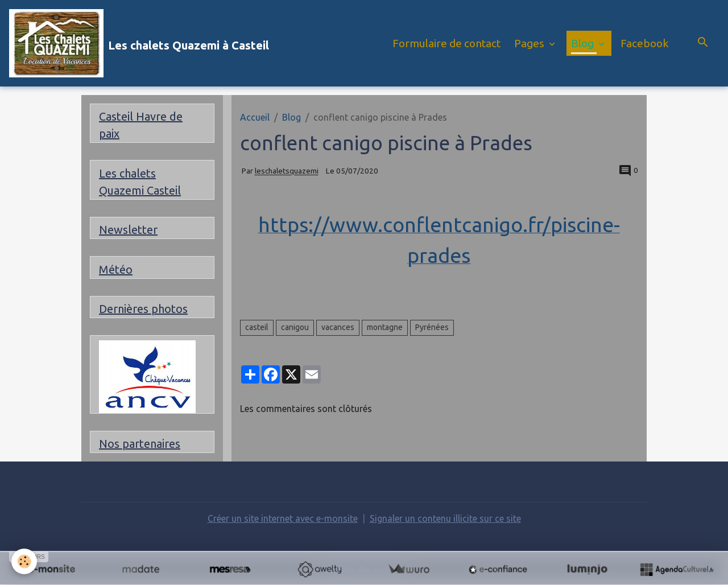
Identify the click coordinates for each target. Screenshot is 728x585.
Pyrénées (432, 327)
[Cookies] (24, 561)
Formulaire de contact (446, 43)
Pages (530, 43)
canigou (295, 327)
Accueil (255, 117)
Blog (584, 43)
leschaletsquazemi (287, 171)
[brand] (139, 43)
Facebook (645, 43)
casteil (257, 327)
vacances (338, 327)
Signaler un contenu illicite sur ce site (445, 518)
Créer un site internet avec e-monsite (283, 518)
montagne (385, 327)
